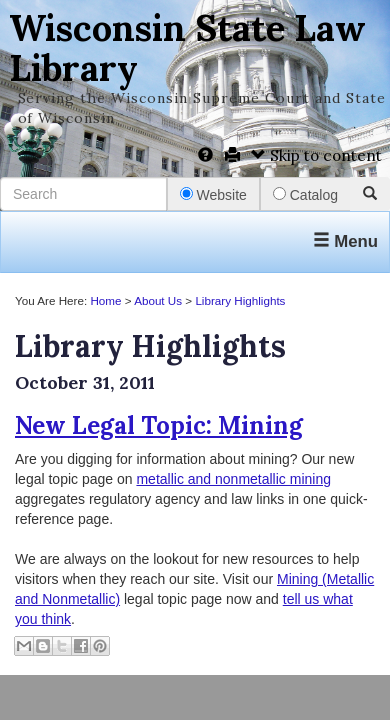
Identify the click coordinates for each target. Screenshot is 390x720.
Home (105, 300)
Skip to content (316, 155)
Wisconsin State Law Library (187, 48)
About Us (158, 300)
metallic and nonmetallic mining (233, 479)
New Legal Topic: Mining (159, 425)
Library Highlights (240, 300)
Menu (345, 241)
